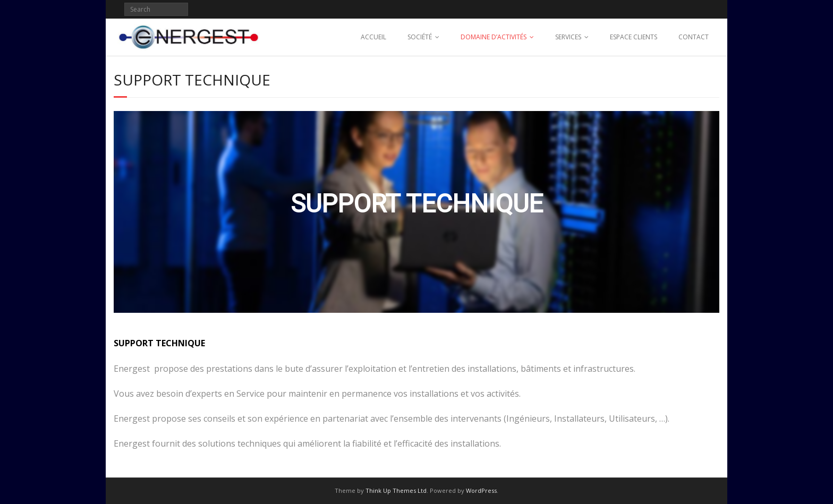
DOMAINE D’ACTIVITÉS (494, 37)
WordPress (481, 490)
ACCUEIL (373, 37)
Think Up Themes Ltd (396, 490)
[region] (416, 212)
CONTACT (694, 37)
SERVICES (568, 37)
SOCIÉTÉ (420, 37)
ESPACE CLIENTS (634, 37)
